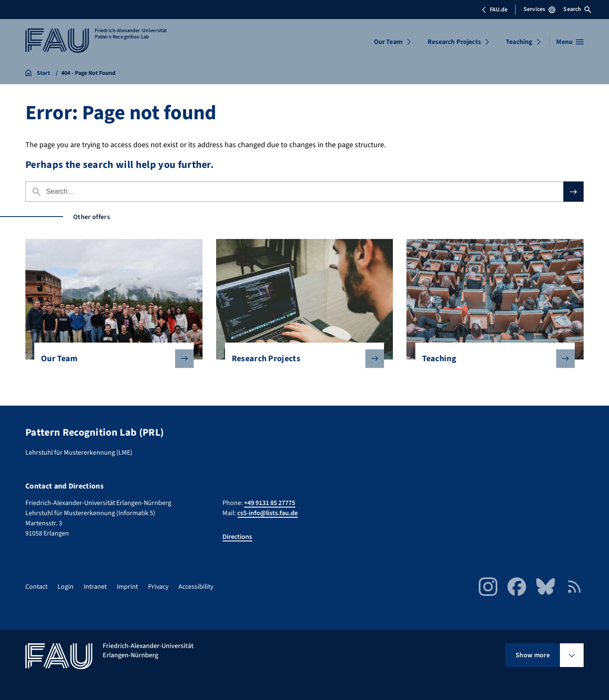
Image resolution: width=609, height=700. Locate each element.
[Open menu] (570, 42)
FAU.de (494, 10)
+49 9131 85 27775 (270, 503)
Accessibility (196, 587)
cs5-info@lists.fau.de (267, 513)
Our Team (388, 42)
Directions (237, 537)
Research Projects (454, 42)
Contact (36, 587)
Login (66, 587)
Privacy (158, 587)
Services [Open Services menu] (539, 9)
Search (577, 9)
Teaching (519, 42)
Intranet (95, 587)
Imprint (127, 587)
